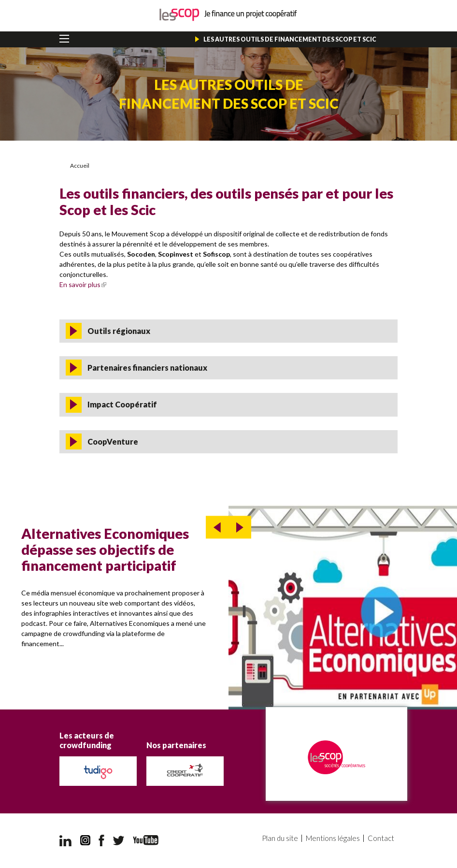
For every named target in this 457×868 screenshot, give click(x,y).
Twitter (119, 840)
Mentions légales (333, 838)
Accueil (80, 166)
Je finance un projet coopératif (229, 15)
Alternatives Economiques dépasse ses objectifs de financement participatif (105, 550)
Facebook (101, 840)
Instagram (85, 840)
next (240, 528)
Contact (381, 838)
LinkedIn (65, 840)
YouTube (146, 840)
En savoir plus (83, 284)
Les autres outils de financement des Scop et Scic (290, 39)
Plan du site (280, 838)
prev (217, 528)
